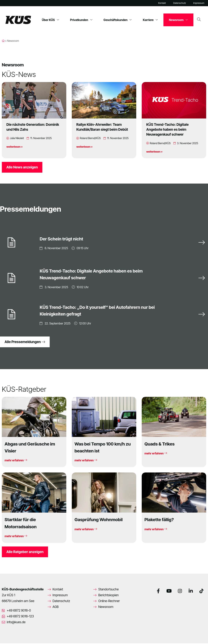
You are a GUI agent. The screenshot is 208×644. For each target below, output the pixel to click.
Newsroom (178, 20)
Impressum (199, 3)
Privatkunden (81, 20)
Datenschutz (180, 3)
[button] (8, 636)
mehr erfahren (16, 461)
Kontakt (162, 3)
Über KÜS (50, 20)
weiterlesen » (15, 147)
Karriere (150, 20)
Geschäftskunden (118, 20)
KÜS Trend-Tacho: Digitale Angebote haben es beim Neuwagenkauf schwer (167, 129)
